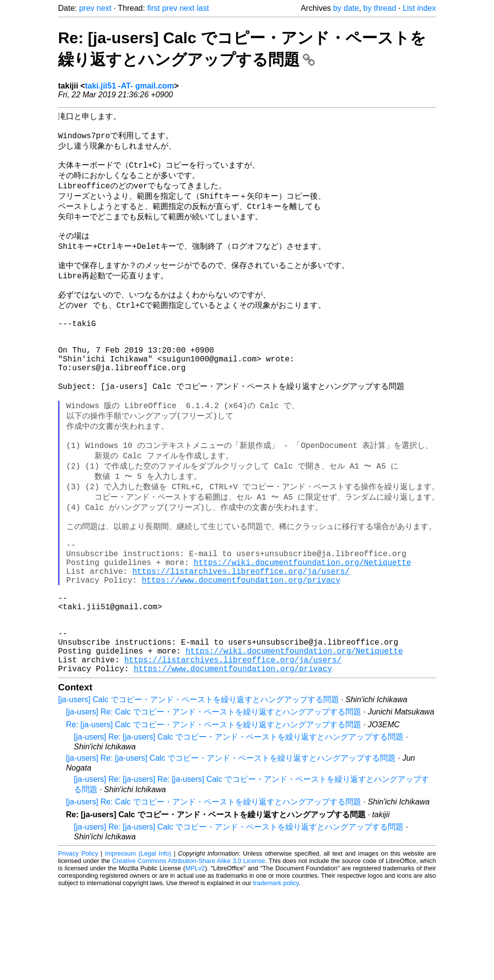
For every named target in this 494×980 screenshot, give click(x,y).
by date (346, 8)
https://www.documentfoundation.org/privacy (241, 650)
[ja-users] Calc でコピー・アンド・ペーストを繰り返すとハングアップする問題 (199, 789)
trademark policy (276, 972)
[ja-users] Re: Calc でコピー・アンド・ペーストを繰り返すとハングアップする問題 (214, 801)
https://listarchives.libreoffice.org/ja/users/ (241, 639)
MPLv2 (195, 958)
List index (419, 8)
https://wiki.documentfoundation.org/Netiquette (303, 628)
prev (87, 8)
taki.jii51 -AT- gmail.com (130, 86)
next (104, 8)
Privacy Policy (78, 943)
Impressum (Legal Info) (138, 943)
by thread (380, 8)
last (203, 8)
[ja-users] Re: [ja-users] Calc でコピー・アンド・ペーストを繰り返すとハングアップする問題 (239, 826)
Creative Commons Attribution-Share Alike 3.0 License (189, 950)
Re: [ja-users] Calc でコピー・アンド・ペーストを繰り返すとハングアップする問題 (214, 814)
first (154, 8)
